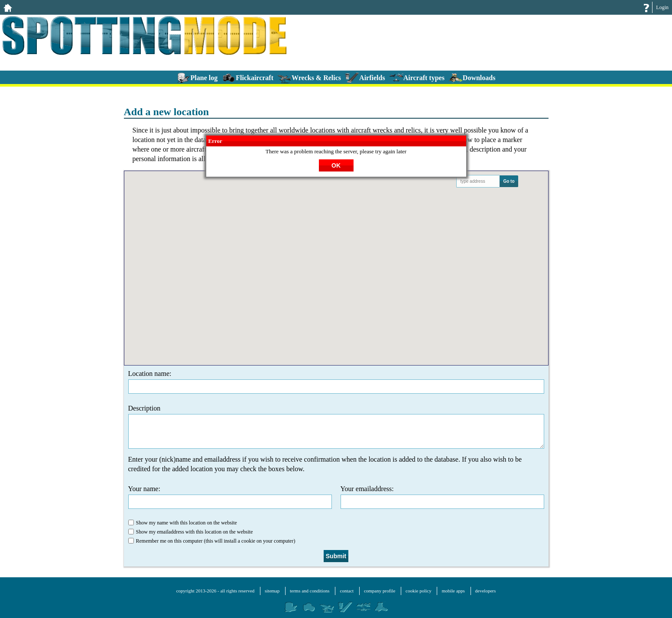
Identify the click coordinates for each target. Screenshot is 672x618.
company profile (380, 591)
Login (662, 7)
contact (347, 591)
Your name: (230, 497)
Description (336, 427)
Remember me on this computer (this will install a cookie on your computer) (212, 541)
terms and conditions (310, 591)
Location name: (336, 382)
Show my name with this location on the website (183, 523)
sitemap (272, 591)
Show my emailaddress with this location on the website (191, 532)
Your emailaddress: (442, 497)
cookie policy (419, 591)
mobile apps (453, 591)
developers (486, 591)
